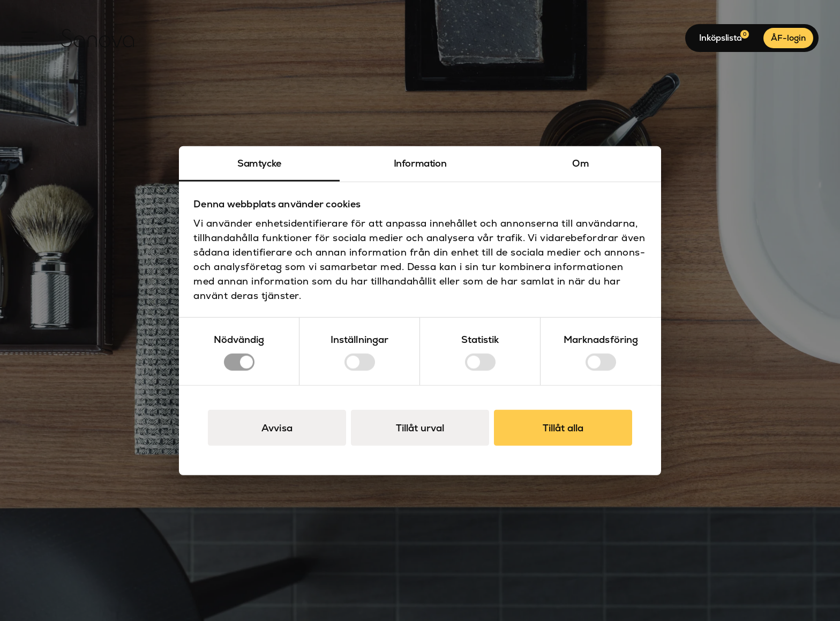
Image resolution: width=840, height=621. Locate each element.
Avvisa (277, 428)
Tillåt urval (420, 428)
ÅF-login (788, 38)
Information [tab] (420, 163)
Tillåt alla (563, 428)
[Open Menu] (29, 38)
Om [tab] (580, 163)
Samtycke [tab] (259, 163)
